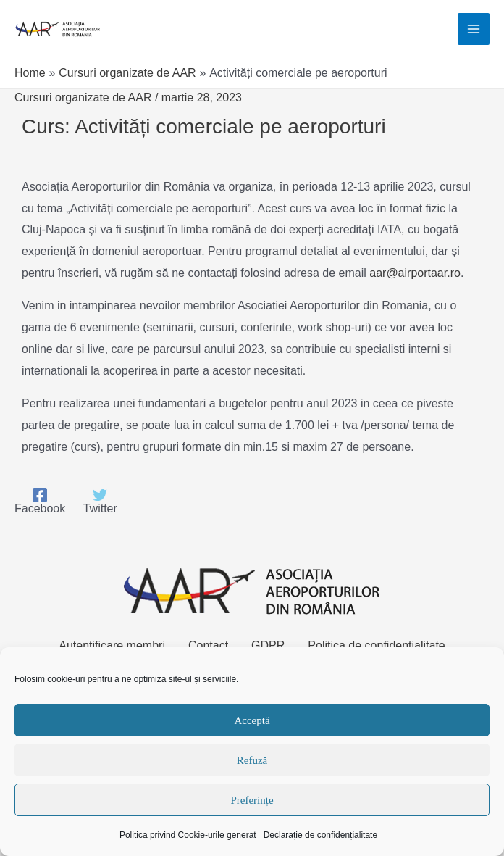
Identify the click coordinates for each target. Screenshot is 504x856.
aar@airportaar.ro (415, 273)
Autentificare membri (112, 645)
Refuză (252, 760)
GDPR (268, 645)
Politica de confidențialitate (376, 645)
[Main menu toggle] (474, 29)
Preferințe (252, 800)
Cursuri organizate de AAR (83, 97)
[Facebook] (40, 502)
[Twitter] (100, 502)
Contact (208, 645)
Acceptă (252, 720)
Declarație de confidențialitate (320, 835)
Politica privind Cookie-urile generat (188, 835)
